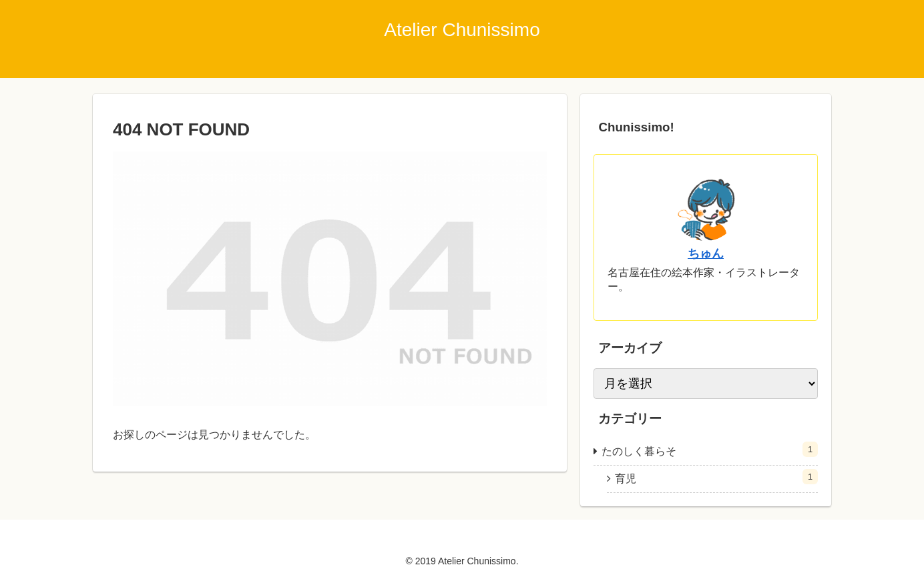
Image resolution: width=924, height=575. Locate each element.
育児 (716, 477)
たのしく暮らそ (710, 449)
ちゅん (706, 253)
